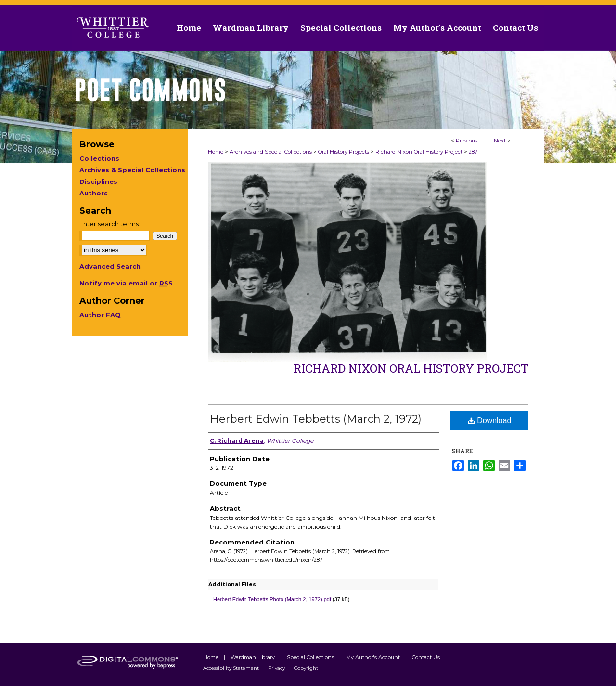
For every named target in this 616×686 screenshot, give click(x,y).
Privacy (277, 668)
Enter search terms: (110, 224)
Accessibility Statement (232, 668)
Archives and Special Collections (271, 152)
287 (473, 152)
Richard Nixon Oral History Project (419, 152)
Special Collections (311, 657)
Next (500, 141)
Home (216, 152)
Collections (99, 158)
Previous (467, 141)
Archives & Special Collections (132, 170)
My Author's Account (374, 657)
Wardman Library (253, 657)
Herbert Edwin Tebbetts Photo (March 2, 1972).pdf (272, 599)
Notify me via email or (126, 283)
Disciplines (98, 181)
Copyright (306, 668)
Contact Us (515, 28)
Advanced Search (110, 266)
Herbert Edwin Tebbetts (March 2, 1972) (316, 419)
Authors (94, 193)
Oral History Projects (344, 152)
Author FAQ (100, 315)
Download (490, 421)
